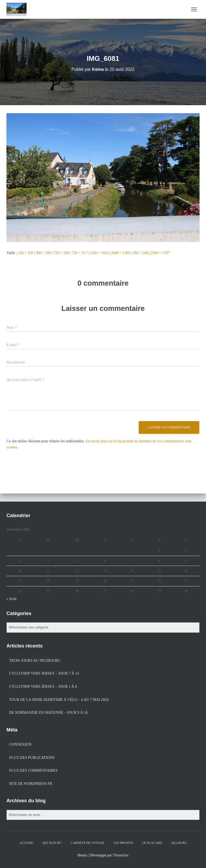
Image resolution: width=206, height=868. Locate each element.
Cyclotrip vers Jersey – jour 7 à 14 (44, 673)
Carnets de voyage (88, 843)
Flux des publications (32, 758)
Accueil (27, 843)
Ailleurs (179, 843)
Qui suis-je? (52, 843)
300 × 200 (43, 253)
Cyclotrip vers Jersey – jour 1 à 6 (43, 687)
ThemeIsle (121, 855)
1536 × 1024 (99, 253)
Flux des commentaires (33, 770)
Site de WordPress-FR (31, 784)
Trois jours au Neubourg (35, 661)
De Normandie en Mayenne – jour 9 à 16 (48, 713)
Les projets (123, 843)
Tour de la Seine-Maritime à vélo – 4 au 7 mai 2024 (59, 700)
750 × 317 (79, 253)
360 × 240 (140, 253)
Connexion (20, 744)
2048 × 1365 (121, 253)
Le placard (152, 843)
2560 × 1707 (160, 253)
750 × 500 (61, 253)
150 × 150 (26, 253)
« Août (12, 599)
